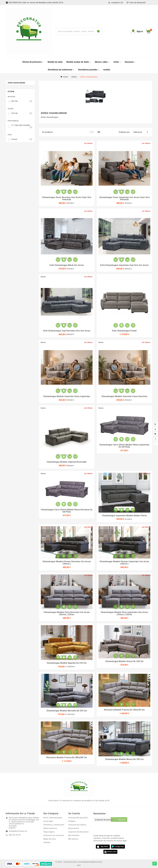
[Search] (99, 31)
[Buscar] (76, 31)
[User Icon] (137, 31)
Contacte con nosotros (54, 835)
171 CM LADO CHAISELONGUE (22, 126)
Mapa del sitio (50, 839)
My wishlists (74, 835)
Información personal (78, 818)
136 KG (22, 139)
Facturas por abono (77, 825)
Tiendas (47, 842)
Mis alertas (73, 839)
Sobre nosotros (50, 828)
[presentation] (113, 828)
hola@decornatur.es (18, 831)
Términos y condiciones (54, 825)
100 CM (22, 113)
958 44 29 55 (15, 835)
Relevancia (141, 132)
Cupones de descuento (78, 832)
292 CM (22, 101)
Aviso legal (48, 821)
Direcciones (74, 828)
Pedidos (72, 821)
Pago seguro (49, 832)
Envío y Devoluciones (53, 818)
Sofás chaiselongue (16, 83)
